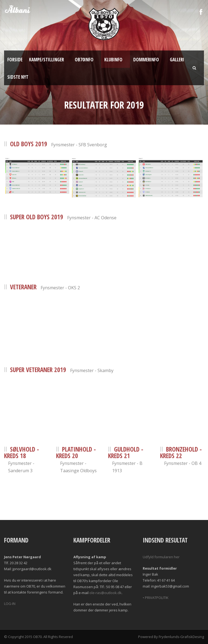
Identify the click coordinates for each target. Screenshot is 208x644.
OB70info (84, 60)
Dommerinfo (146, 60)
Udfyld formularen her (161, 557)
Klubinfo (113, 60)
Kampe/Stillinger (46, 60)
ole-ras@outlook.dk (105, 593)
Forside (15, 60)
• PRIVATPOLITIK (156, 598)
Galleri (177, 60)
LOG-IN (10, 604)
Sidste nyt (18, 77)
